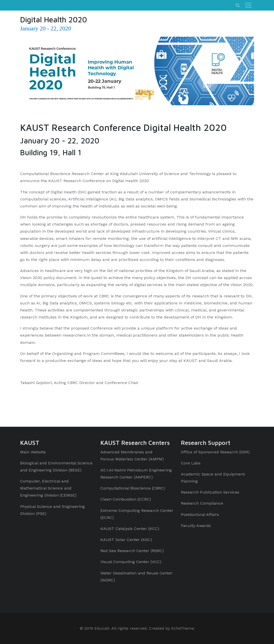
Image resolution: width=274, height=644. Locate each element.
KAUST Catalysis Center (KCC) (130, 529)
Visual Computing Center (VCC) (131, 562)
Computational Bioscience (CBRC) (133, 488)
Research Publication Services (210, 492)
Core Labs (191, 463)
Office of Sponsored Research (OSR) (215, 452)
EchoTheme (183, 628)
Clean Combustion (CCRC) (126, 499)
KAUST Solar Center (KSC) (126, 540)
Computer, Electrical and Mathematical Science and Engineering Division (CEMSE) (48, 488)
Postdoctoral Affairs (200, 515)
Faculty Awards (196, 526)
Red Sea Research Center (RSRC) (132, 551)
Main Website (33, 452)
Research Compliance (202, 503)
